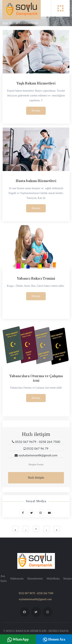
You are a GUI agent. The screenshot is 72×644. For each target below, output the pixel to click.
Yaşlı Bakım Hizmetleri (36, 83)
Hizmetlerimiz (27, 23)
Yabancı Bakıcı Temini (36, 278)
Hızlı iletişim (36, 478)
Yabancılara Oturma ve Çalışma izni (36, 378)
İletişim (67, 579)
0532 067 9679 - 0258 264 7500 (36, 593)
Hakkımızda (17, 579)
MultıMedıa (53, 579)
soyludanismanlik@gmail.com (35, 599)
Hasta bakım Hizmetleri (36, 181)
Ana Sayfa (10, 23)
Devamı (36, 111)
